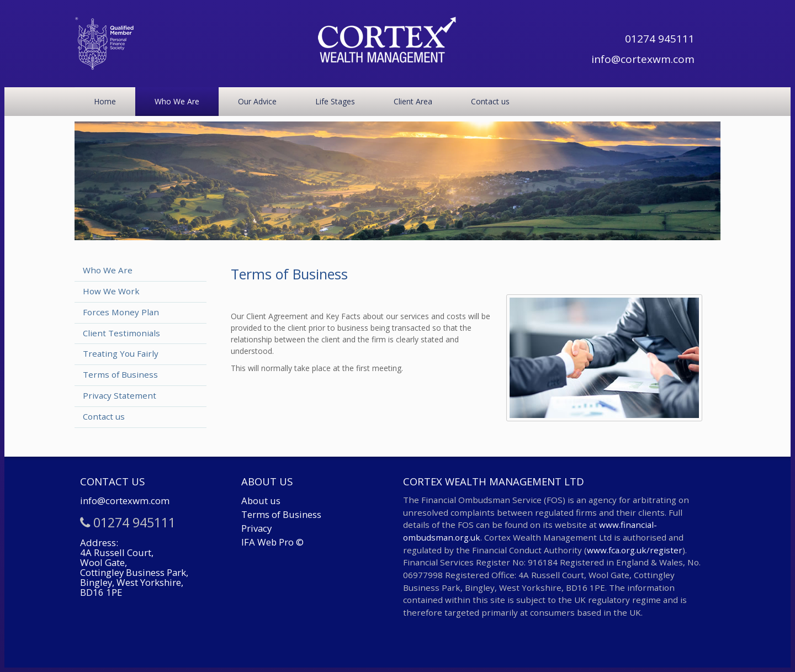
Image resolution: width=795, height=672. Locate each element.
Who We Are (177, 101)
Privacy (256, 528)
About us (261, 501)
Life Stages (335, 101)
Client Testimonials (121, 333)
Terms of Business (120, 374)
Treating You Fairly (121, 353)
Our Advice (257, 101)
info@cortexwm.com (643, 59)
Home (105, 101)
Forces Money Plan (121, 312)
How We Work (111, 291)
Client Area (413, 101)
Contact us (490, 101)
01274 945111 (660, 39)
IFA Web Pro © (272, 542)
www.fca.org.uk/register (635, 550)
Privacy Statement (120, 395)
